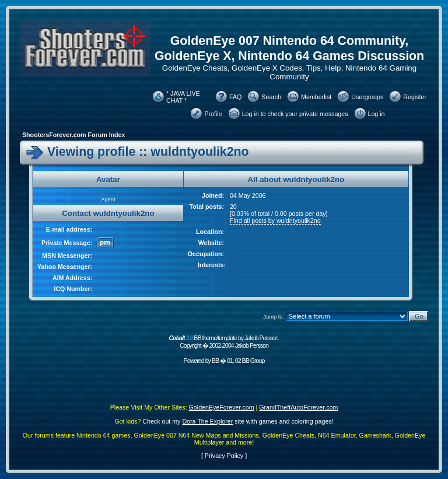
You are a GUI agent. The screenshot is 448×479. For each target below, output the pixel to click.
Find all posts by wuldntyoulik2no (275, 221)
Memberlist (316, 97)
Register (415, 97)
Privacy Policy (224, 456)
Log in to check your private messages (295, 114)
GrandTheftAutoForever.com (298, 407)
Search (271, 97)
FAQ (235, 97)
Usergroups (367, 97)
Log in (377, 114)
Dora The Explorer (207, 421)
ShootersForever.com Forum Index (73, 135)
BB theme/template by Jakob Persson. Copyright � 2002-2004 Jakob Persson (224, 342)
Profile (213, 114)
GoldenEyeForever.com (222, 407)
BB (215, 361)
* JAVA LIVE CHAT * (183, 97)
